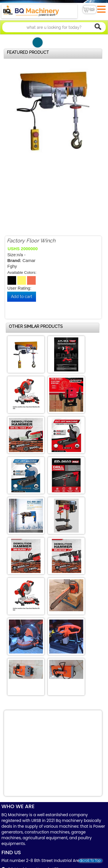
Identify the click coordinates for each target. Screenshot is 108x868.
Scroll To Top (90, 861)
